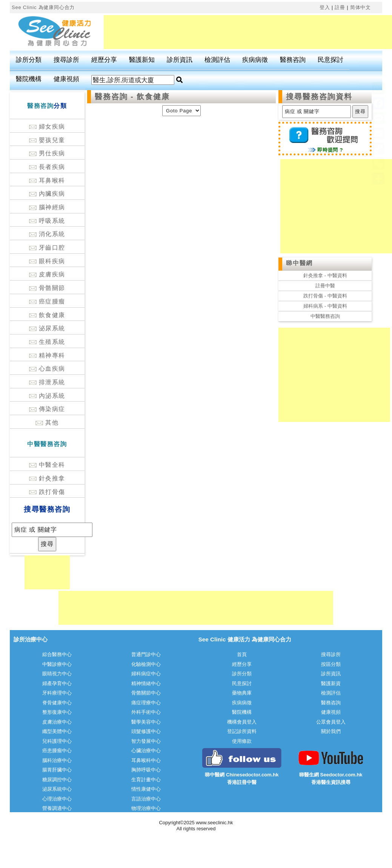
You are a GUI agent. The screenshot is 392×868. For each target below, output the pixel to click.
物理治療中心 (146, 808)
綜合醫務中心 (57, 654)
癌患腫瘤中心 (57, 751)
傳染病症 (47, 409)
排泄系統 (47, 382)
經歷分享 (104, 60)
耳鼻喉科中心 (146, 760)
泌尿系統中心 (57, 789)
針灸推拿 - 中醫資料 (325, 275)
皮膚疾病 (47, 274)
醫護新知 (142, 60)
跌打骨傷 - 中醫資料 (325, 296)
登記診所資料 (242, 731)
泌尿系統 (47, 328)
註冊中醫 (325, 286)
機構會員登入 (242, 722)
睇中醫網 (299, 263)
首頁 (242, 654)
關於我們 (331, 731)
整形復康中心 (57, 712)
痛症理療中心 (146, 703)
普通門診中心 (146, 654)
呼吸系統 (47, 221)
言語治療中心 (146, 799)
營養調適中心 (57, 808)
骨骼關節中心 (146, 693)
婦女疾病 (47, 127)
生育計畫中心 (146, 780)
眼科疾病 (47, 261)
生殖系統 (47, 342)
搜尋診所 (66, 60)
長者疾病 (47, 167)
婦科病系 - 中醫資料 (325, 306)
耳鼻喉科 (47, 180)
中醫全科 (47, 465)
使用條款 (242, 741)
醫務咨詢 (293, 60)
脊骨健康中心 (57, 703)
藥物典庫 (242, 693)
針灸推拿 (47, 478)
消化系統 (47, 234)
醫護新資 (331, 683)
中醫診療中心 (57, 664)
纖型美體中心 (57, 731)
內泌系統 (47, 396)
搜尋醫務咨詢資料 (319, 97)
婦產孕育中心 (57, 683)
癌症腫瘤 (47, 301)
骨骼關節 (47, 288)
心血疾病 (47, 369)
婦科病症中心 (146, 674)
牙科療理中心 (57, 693)
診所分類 (29, 60)
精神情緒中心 (146, 683)
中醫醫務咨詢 (325, 316)
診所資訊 (180, 60)
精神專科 (47, 355)
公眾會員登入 (331, 722)
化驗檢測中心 (146, 664)
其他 (47, 422)
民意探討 (331, 60)
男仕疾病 (47, 153)
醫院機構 (29, 79)
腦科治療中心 (57, 760)
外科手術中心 (146, 712)
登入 (325, 7)
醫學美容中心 (146, 722)
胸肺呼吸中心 (146, 770)
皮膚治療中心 (57, 722)
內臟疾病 (47, 194)
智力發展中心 (146, 741)
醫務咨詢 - (116, 97)
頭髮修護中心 (146, 731)
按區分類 (331, 664)
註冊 (340, 7)
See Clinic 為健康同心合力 (43, 7)
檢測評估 (217, 60)
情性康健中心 (146, 789)
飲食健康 (47, 315)
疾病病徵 (255, 60)
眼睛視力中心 (57, 674)
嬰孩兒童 (47, 140)
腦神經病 (47, 207)
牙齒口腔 (47, 248)
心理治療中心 (57, 799)
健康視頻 (66, 79)
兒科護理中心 (57, 741)
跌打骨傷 (47, 492)
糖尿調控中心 (57, 780)
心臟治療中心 (146, 751)
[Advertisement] (47, 572)
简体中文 (360, 7)
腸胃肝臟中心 (57, 770)
